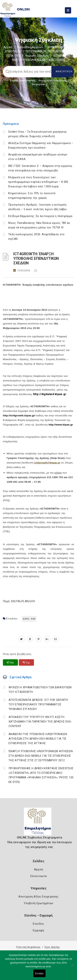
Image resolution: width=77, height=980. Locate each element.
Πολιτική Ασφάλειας (28, 947)
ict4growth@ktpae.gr (47, 463)
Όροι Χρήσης (52, 947)
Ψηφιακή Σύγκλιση (37, 56)
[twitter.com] (22, 639)
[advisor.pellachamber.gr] (56, 639)
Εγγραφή (38, 930)
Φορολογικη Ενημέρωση (53, 80)
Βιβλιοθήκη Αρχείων (30, 47)
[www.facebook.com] (30, 639)
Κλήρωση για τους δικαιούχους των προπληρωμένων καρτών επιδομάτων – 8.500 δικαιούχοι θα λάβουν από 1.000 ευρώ (38, 182)
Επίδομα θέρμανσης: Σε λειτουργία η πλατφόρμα (40, 216)
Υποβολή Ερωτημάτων (38, 903)
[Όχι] (72, 967)
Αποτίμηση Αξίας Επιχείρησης (38, 897)
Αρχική (8, 47)
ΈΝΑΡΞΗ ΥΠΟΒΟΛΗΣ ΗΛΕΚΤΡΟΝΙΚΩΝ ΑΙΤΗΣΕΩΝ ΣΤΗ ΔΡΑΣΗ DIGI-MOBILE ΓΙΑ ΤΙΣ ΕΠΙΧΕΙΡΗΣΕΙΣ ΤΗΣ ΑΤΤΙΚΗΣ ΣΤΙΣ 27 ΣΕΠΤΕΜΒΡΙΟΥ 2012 (41, 756)
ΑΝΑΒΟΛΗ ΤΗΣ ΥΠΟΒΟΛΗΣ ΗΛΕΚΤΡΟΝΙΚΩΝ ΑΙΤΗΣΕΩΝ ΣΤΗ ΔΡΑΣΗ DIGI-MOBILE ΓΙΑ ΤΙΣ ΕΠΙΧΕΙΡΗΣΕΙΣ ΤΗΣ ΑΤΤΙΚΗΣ (38, 739)
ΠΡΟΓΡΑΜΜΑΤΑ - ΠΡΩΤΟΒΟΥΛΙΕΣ (47, 51)
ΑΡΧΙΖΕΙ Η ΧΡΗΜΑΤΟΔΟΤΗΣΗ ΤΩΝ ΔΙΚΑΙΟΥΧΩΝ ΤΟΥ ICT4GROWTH (40, 690)
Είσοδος (38, 924)
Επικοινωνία (38, 876)
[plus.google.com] (47, 639)
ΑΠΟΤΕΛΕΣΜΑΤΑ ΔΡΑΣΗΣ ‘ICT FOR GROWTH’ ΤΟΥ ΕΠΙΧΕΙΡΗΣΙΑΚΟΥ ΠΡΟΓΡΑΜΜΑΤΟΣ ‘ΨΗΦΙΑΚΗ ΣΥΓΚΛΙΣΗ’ (38, 704)
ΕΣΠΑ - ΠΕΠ (13, 56)
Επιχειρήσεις (39, 84)
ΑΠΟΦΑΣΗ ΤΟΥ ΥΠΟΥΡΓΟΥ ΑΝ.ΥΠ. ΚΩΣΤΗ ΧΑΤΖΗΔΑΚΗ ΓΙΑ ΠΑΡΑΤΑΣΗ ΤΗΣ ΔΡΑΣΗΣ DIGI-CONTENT (40, 722)
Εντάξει (39, 973)
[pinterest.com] (39, 639)
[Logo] (39, 823)
